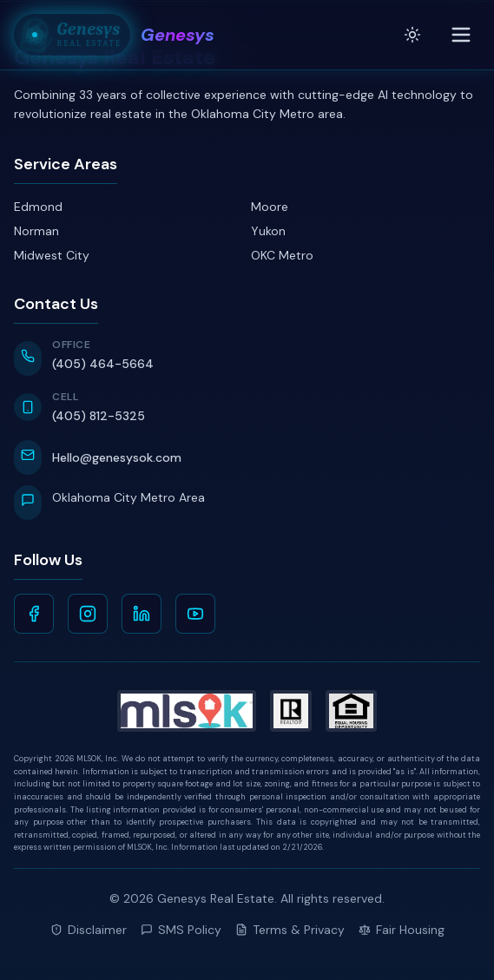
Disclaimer (89, 930)
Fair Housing (402, 930)
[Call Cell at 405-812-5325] (247, 408)
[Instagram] (88, 614)
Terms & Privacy (290, 930)
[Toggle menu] (461, 35)
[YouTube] (195, 614)
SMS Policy (181, 930)
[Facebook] (34, 614)
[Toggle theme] (412, 35)
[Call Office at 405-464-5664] (247, 357)
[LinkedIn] (142, 614)
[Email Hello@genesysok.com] (247, 457)
